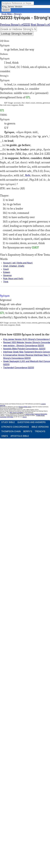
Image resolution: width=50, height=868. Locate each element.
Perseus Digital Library (25, 407)
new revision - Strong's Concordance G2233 (24, 346)
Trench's (40, 432)
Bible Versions (40, 427)
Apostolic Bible (20, 436)
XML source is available (16, 413)
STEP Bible (10, 417)
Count (6, 269)
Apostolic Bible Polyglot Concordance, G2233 (24, 349)
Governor (7, 275)
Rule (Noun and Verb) (13, 279)
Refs (28, 175)
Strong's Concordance (15, 427)
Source (24, 417)
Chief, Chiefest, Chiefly (14, 266)
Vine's (5, 436)
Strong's (18, 14)
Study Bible (7, 14)
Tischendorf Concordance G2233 (19, 368)
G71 (28, 97)
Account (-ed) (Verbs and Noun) (18, 263)
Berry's (28, 432)
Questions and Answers (31, 422)
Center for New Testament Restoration (36, 414)
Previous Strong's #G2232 (15, 25)
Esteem (7, 272)
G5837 (35, 248)
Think (6, 282)
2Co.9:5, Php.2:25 (28, 176)
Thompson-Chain (11, 432)
